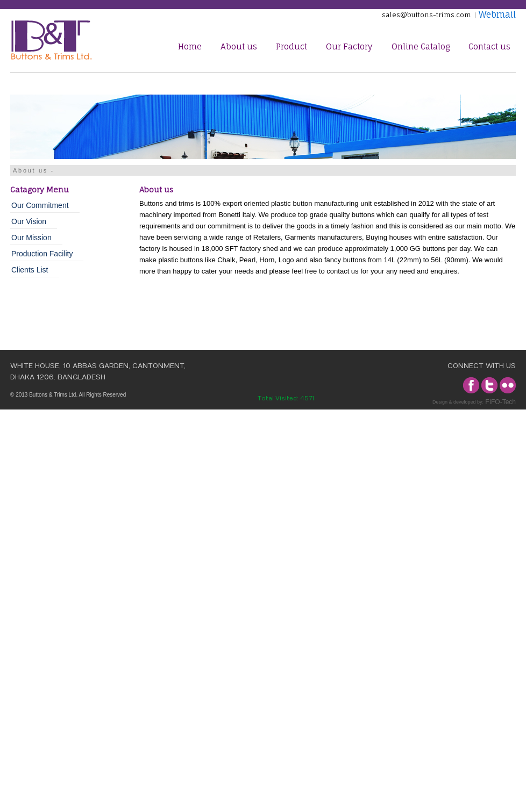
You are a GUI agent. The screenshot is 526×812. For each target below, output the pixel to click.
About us (239, 46)
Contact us (489, 46)
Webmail (496, 15)
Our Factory (349, 46)
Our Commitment (40, 205)
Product (292, 46)
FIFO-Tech (500, 402)
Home (190, 46)
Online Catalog (421, 46)
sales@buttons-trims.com (428, 15)
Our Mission (31, 238)
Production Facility (42, 254)
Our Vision (29, 221)
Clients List (30, 270)
